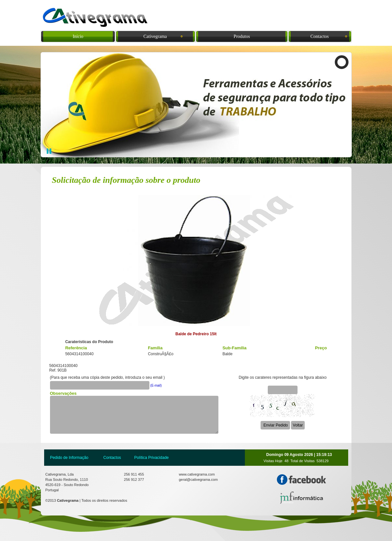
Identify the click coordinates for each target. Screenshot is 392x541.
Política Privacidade (152, 458)
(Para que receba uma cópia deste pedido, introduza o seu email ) (108, 377)
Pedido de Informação (69, 458)
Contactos (112, 458)
